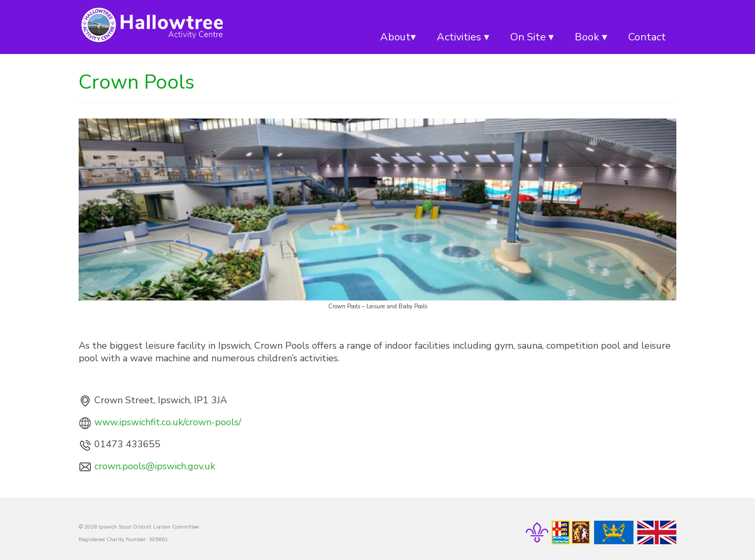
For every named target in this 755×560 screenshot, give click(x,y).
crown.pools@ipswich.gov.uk (155, 466)
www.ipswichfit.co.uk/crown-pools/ (168, 422)
